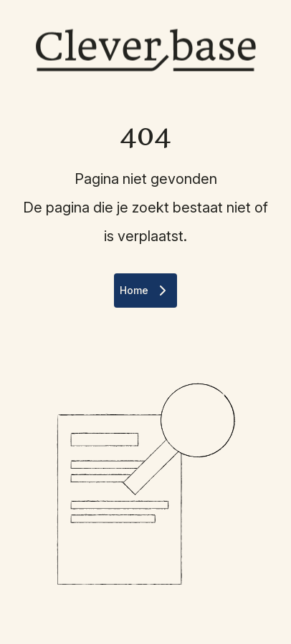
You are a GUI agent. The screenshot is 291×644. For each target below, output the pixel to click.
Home (145, 291)
